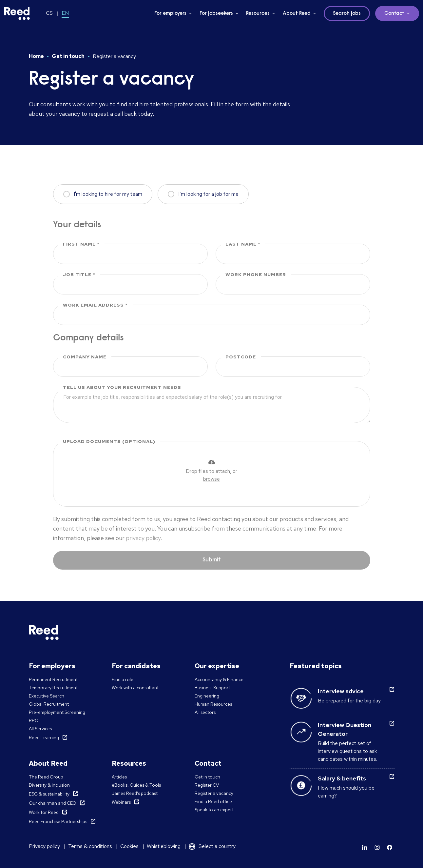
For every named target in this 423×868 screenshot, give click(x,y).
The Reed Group (46, 777)
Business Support (212, 688)
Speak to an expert (214, 810)
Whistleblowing (164, 846)
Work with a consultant (135, 688)
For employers (170, 13)
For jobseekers (216, 13)
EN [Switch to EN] (65, 13)
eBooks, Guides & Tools (136, 785)
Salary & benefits (342, 778)
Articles (119, 777)
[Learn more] (365, 847)
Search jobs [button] (347, 13)
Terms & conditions (90, 846)
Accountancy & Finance (219, 679)
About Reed (297, 13)
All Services (40, 729)
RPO (34, 720)
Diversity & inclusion (49, 785)
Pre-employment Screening (57, 712)
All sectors (205, 712)
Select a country (217, 846)
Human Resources (213, 704)
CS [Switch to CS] (49, 13)
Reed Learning (44, 737)
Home (36, 56)
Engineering (207, 696)
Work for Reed (44, 812)
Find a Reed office (213, 801)
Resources (258, 13)
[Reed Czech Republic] (17, 13)
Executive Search (47, 696)
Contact (394, 13)
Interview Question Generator (345, 729)
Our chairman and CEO (53, 803)
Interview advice (341, 691)
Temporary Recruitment (53, 688)
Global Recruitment (49, 704)
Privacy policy (44, 846)
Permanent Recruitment (53, 679)
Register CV (207, 785)
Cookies (129, 846)
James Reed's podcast (135, 793)
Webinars (121, 802)
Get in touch (68, 56)
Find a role (123, 679)
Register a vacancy (214, 793)
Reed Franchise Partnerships (58, 821)
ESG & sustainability (49, 794)
